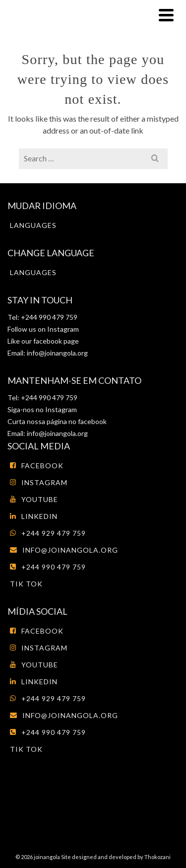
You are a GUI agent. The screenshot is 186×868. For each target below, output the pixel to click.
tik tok (26, 584)
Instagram (62, 329)
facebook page (56, 341)
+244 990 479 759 (48, 567)
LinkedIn (34, 516)
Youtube (34, 499)
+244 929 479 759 (48, 533)
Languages (33, 225)
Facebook (37, 466)
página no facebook (76, 421)
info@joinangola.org (57, 353)
